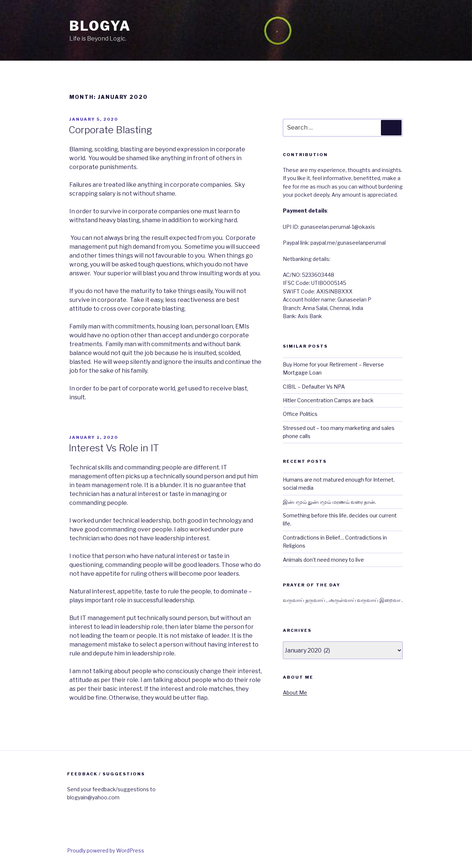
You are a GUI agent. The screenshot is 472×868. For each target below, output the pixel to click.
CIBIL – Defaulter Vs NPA (314, 387)
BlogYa (100, 26)
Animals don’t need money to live (323, 560)
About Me (295, 693)
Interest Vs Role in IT (114, 448)
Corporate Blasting (110, 130)
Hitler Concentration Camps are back (328, 400)
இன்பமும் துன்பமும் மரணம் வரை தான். (329, 502)
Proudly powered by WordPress (106, 850)
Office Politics (300, 414)
